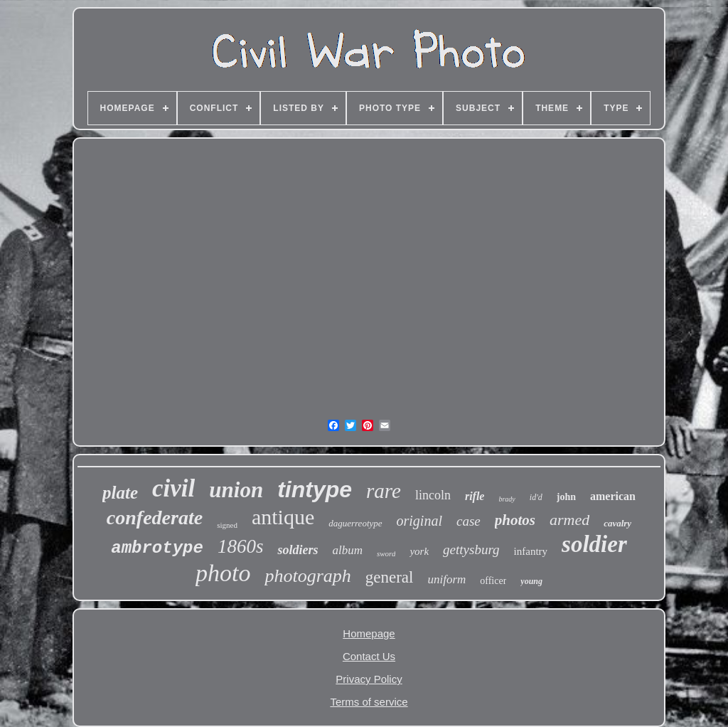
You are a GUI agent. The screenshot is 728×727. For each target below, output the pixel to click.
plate (120, 493)
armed (569, 520)
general (390, 577)
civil (173, 488)
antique (283, 517)
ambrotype (157, 548)
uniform (446, 579)
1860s (241, 546)
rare (384, 491)
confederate (155, 518)
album (347, 550)
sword (386, 553)
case (469, 521)
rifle (475, 496)
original (419, 521)
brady (507, 499)
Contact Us (369, 656)
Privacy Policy (369, 679)
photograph (307, 576)
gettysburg (471, 550)
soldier (594, 544)
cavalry (617, 523)
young (531, 581)
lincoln (433, 495)
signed (227, 525)
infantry (531, 551)
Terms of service (369, 702)
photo (223, 573)
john (566, 497)
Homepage (369, 633)
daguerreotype (355, 523)
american (613, 496)
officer (493, 581)
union (236, 490)
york (419, 551)
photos (515, 520)
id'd (536, 497)
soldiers (298, 550)
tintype (315, 489)
